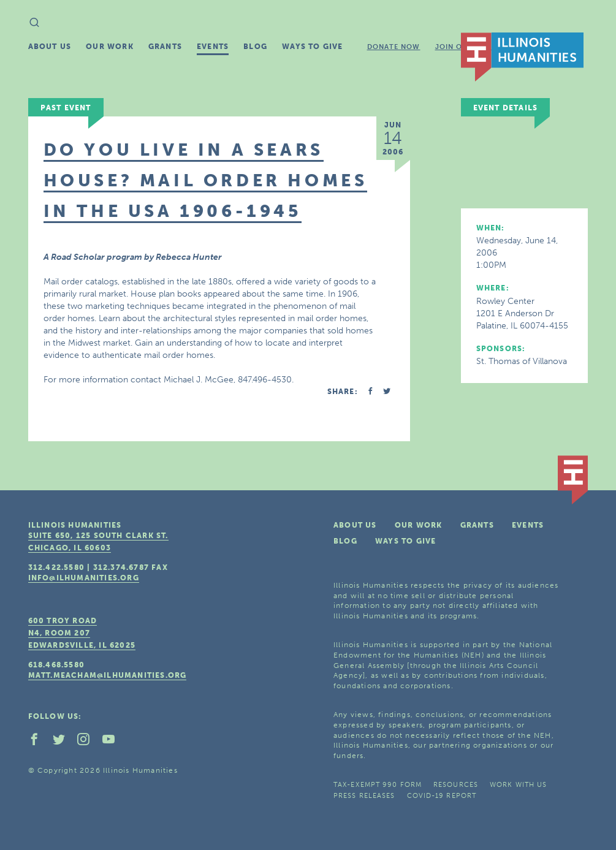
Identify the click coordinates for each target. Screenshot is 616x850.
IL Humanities (522, 57)
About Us (50, 47)
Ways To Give (312, 47)
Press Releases (364, 796)
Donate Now (394, 47)
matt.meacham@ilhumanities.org (108, 675)
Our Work (110, 47)
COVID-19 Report (442, 796)
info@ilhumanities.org (84, 578)
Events (213, 47)
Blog (255, 47)
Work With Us (518, 785)
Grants (165, 47)
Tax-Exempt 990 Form (378, 785)
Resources (456, 785)
